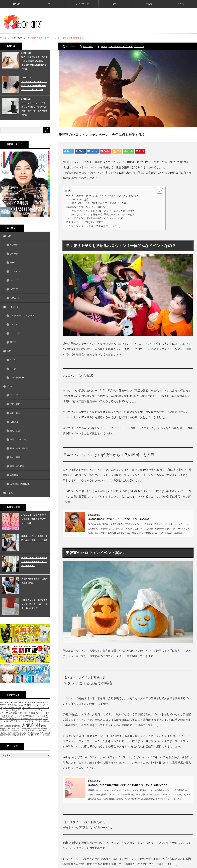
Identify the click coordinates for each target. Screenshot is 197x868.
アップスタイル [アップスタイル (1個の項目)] (11, 705)
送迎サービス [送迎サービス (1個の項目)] (25, 735)
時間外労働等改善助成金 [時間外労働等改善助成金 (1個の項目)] (15, 730)
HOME (16, 4)
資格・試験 (15, 431)
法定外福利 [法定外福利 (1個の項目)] (44, 730)
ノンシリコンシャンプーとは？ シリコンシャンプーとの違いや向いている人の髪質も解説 (34, 109)
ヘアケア (14, 289)
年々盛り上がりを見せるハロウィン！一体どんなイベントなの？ (102, 196)
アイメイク (15, 324)
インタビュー (16, 395)
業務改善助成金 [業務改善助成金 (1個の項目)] (32, 730)
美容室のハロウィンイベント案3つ (85, 207)
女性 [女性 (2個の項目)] (2, 730)
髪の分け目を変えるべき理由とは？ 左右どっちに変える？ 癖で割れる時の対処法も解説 (34, 63)
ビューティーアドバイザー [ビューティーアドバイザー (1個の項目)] (31, 718)
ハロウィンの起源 (79, 200)
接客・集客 (17, 38)
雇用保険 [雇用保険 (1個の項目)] (46, 735)
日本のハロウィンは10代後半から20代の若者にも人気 (98, 203)
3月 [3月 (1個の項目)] (5, 702)
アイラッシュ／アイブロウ (22, 316)
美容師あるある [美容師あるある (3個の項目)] (36, 733)
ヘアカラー (15, 245)
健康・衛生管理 (17, 466)
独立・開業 (15, 457)
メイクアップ (82, 4)
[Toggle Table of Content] (158, 191)
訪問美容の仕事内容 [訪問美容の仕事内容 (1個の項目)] (11, 735)
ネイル (13, 360)
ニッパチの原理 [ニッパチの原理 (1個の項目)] (39, 716)
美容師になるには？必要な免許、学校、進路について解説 (34, 538)
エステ (13, 369)
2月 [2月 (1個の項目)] (1, 702)
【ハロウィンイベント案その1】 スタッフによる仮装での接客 (102, 211)
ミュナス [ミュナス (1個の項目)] (25, 721)
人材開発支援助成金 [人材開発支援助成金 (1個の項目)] (12, 726)
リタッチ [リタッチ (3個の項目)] (33, 721)
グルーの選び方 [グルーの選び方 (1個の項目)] (11, 710)
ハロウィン (139, 46)
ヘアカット (15, 298)
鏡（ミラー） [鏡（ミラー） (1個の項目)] (37, 735)
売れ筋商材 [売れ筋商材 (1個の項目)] (43, 728)
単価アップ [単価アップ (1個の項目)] (16, 728)
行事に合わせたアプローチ (121, 46)
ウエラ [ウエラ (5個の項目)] (22, 704)
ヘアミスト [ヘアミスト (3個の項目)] (14, 721)
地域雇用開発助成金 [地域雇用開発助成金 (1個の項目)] (30, 728)
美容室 (104, 46)
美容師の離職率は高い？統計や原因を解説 (34, 581)
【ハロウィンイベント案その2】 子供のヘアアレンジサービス (102, 215)
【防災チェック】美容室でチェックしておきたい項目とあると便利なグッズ (34, 604)
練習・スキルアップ (19, 440)
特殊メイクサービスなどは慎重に (85, 222)
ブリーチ (14, 254)
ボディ (115, 4)
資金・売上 (15, 413)
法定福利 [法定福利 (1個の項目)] (4, 733)
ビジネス (148, 4)
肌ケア (13, 342)
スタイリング (16, 271)
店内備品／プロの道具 (20, 484)
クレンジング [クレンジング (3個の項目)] (29, 707)
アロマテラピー (17, 378)
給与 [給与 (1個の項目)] (10, 733)
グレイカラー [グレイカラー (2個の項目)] (24, 710)
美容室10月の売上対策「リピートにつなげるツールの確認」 (120, 519)
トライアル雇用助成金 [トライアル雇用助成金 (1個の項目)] (23, 716)
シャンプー (15, 280)
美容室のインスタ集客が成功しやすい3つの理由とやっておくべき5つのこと (128, 785)
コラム (181, 4)
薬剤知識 (14, 475)
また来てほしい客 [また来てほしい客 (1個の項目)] (14, 702)
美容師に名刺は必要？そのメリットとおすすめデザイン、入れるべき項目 (34, 562)
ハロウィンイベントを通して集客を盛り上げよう (93, 226)
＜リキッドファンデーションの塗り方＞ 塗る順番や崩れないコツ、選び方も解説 (34, 85)
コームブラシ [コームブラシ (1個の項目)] (37, 710)
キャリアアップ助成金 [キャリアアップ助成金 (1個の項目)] (12, 707)
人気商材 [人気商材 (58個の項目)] (31, 725)
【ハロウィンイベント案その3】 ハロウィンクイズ (96, 218)
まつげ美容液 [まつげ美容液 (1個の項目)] (28, 702)
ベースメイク (16, 333)
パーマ (13, 263)
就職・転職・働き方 (19, 448)
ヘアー (49, 4)
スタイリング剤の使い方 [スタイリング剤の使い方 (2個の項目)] (29, 713)
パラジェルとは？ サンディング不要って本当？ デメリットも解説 (34, 519)
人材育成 (14, 422)
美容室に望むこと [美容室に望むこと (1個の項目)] (20, 733)
